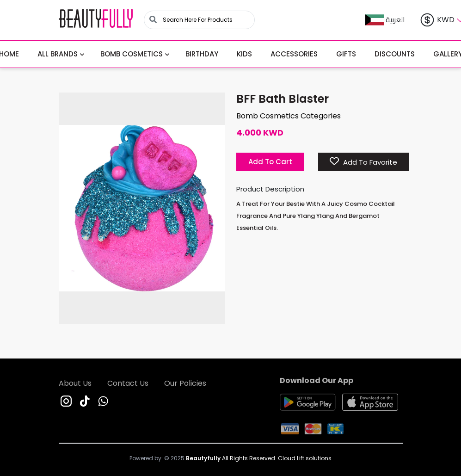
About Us (75, 385)
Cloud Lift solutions (305, 458)
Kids (244, 54)
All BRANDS (58, 54)
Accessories (294, 54)
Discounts (395, 54)
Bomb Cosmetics (132, 54)
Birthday (202, 54)
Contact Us (128, 385)
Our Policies (185, 385)
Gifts (346, 54)
